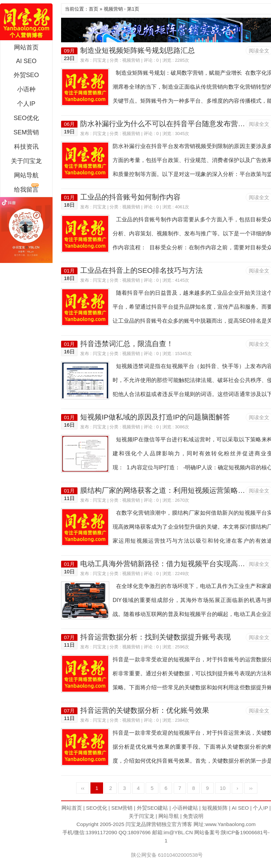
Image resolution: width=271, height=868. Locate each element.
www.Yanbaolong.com (231, 824)
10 (223, 788)
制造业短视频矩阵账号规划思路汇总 (138, 50)
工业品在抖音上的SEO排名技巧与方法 (141, 270)
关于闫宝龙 (26, 161)
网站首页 (26, 47)
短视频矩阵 (215, 808)
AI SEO (26, 61)
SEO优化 (26, 118)
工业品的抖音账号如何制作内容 (130, 197)
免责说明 (193, 816)
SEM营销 (26, 132)
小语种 (26, 89)
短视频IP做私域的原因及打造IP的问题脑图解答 (155, 417)
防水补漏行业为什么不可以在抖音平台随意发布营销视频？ (173, 124)
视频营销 (131, 60)
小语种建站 (185, 808)
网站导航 (26, 175)
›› (251, 788)
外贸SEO (26, 75)
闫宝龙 (26, 22)
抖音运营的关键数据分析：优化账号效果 (145, 710)
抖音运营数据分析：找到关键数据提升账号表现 (155, 637)
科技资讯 (26, 147)
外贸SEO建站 (153, 808)
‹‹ (83, 788)
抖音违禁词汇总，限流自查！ (127, 344)
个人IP (26, 104)
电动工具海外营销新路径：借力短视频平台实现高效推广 (170, 564)
